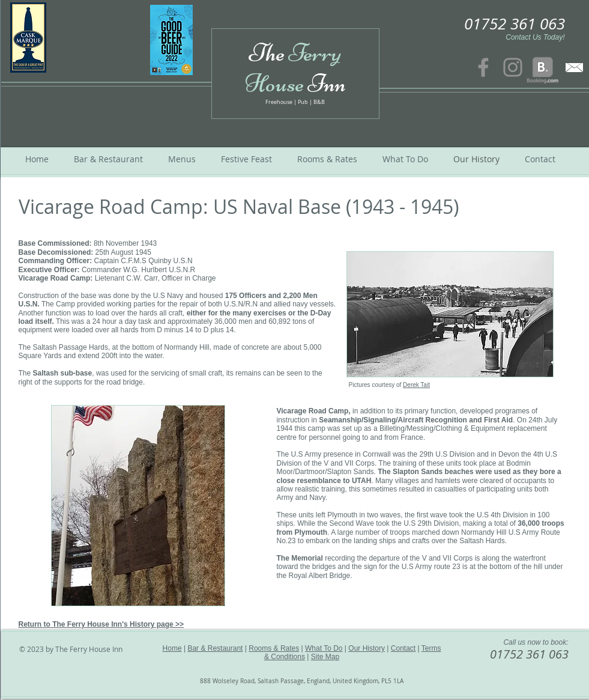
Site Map (325, 657)
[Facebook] (483, 67)
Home (172, 648)
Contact (403, 648)
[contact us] (574, 67)
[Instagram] (513, 67)
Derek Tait (416, 385)
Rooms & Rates (274, 648)
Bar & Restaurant (215, 648)
